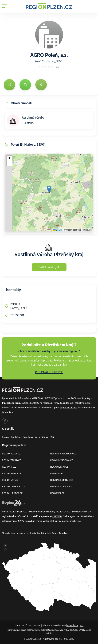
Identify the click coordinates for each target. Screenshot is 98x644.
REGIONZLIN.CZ (58, 473)
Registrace (28, 437)
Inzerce (6, 437)
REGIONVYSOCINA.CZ (62, 460)
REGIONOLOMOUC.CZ (62, 480)
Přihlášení (16, 437)
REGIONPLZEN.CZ (11, 454)
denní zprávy (84, 398)
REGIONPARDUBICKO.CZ (63, 454)
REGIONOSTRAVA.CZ (61, 486)
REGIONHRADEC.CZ (12, 493)
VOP (76, 625)
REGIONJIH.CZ (9, 467)
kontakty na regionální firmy (45, 403)
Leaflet (58, 230)
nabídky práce (82, 403)
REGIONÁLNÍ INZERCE (49, 372)
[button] (49, 189)
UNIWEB (57, 516)
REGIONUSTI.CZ (10, 480)
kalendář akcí (67, 403)
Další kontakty (49, 267)
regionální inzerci (68, 408)
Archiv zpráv (42, 437)
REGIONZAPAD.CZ (11, 460)
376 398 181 (17, 315)
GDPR (70, 625)
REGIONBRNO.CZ (59, 467)
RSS (52, 437)
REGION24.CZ (57, 493)
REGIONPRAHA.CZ (12, 473)
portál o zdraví (27, 533)
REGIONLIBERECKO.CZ (14, 486)
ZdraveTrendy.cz (60, 533)
